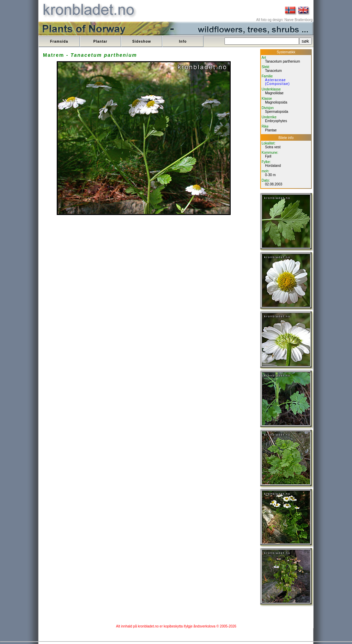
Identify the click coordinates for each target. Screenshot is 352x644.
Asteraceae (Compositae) (277, 82)
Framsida (59, 41)
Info (183, 41)
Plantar (101, 41)
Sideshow (142, 41)
